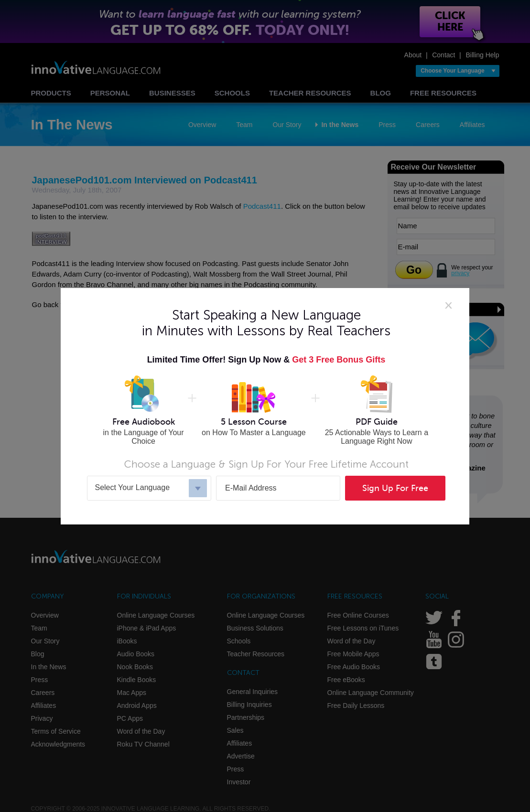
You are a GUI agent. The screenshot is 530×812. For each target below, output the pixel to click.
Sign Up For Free (395, 488)
